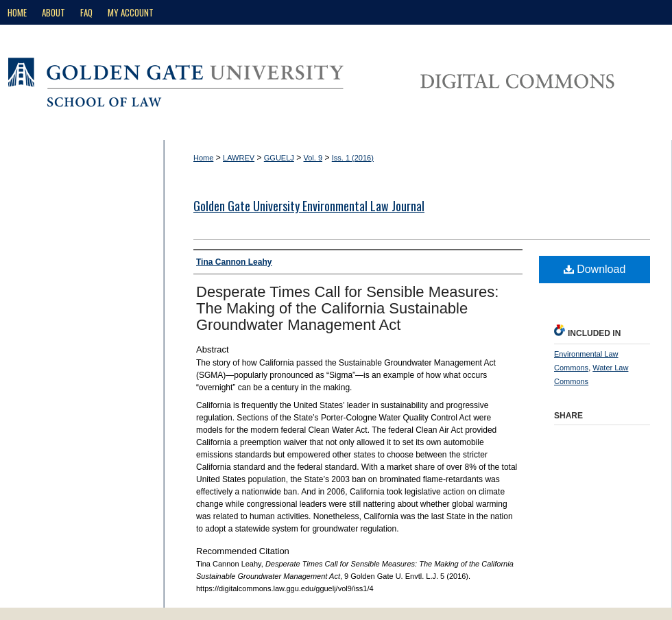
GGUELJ (279, 158)
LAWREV (239, 158)
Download (595, 269)
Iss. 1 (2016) (353, 158)
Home (203, 158)
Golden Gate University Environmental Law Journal (309, 206)
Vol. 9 (313, 158)
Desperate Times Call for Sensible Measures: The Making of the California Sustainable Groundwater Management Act (347, 308)
